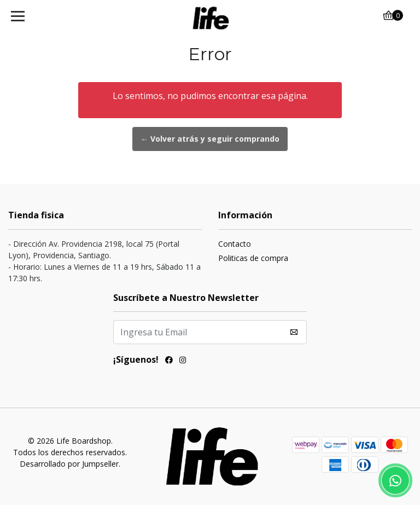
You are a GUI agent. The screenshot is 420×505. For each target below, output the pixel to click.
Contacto (235, 244)
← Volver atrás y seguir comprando (210, 139)
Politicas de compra (253, 258)
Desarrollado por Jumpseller (69, 464)
